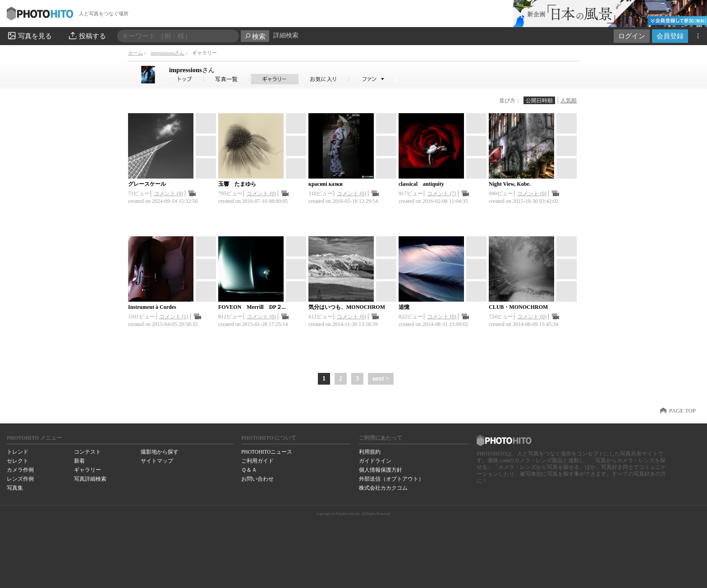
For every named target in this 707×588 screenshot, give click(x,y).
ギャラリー (87, 470)
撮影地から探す (160, 452)
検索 (255, 36)
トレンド (18, 452)
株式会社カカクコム (383, 488)
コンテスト (87, 452)
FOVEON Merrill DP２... (252, 307)
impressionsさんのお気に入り (324, 79)
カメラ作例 (20, 470)
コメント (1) (174, 317)
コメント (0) (168, 193)
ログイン (632, 36)
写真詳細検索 (90, 479)
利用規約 (370, 452)
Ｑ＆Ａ (249, 470)
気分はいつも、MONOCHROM (347, 307)
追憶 (404, 307)
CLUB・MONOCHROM (518, 307)
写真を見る (29, 36)
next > (381, 379)
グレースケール (147, 184)
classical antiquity (421, 184)
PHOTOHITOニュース (267, 452)
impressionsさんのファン (373, 79)
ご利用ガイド (257, 461)
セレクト (18, 461)
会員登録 (670, 36)
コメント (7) (442, 193)
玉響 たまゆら (237, 184)
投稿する (87, 36)
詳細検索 (286, 35)
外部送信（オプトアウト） (391, 479)
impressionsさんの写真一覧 (227, 79)
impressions (192, 70)
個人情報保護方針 (381, 470)
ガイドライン (375, 461)
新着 (79, 461)
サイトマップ (157, 461)
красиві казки (326, 184)
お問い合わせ (257, 479)
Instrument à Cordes (152, 307)
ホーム (135, 53)
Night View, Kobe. (510, 184)
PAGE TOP (682, 411)
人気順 (569, 101)
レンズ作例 (20, 479)
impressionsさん (168, 53)
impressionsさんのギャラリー (275, 79)
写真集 (15, 488)
